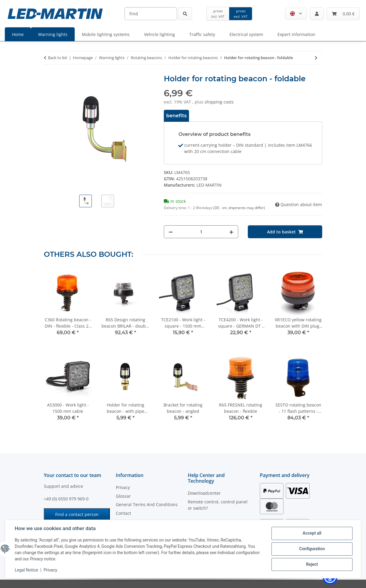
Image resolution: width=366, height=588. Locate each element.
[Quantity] (201, 232)
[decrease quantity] (171, 232)
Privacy (50, 570)
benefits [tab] (176, 116)
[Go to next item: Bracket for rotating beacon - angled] (316, 58)
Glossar (123, 496)
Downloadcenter (204, 493)
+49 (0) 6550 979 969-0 (66, 499)
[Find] (151, 14)
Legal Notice (26, 570)
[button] (296, 14)
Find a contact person (77, 514)
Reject (312, 564)
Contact (123, 513)
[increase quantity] (231, 232)
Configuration (312, 549)
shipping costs (219, 102)
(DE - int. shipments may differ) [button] (239, 208)
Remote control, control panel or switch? (218, 505)
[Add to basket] (285, 232)
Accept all (312, 533)
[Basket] (343, 14)
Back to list (58, 58)
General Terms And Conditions (147, 504)
